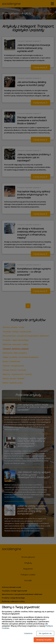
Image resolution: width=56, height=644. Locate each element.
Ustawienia (28, 633)
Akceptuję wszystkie (44, 640)
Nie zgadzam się (45, 633)
